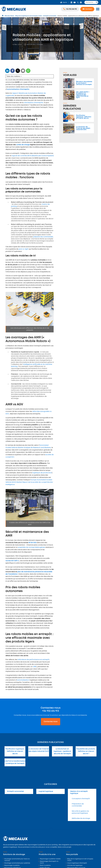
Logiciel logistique (46, 791)
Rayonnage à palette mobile (50, 859)
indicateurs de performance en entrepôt (33, 660)
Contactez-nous (51, 722)
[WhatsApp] (23, 72)
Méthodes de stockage (81, 818)
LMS (34, 667)
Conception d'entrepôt (81, 799)
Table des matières (13, 76)
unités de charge (23, 145)
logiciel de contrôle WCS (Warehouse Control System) (33, 156)
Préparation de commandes (78, 805)
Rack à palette (45, 865)
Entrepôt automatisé (15, 791)
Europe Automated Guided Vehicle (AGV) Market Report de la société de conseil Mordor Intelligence (29, 482)
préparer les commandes (43, 237)
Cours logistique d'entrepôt (77, 863)
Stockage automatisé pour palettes (17, 863)
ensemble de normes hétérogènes (31, 547)
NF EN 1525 (33, 543)
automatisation (23, 680)
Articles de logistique (75, 865)
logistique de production (42, 473)
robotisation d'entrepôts (33, 103)
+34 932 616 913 (51, 711)
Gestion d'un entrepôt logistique (79, 792)
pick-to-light (24, 249)
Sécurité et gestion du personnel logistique (80, 812)
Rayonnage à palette (12, 865)
